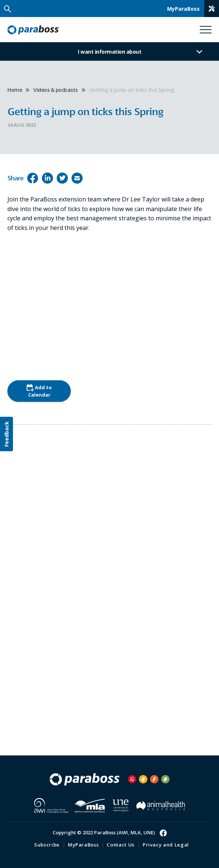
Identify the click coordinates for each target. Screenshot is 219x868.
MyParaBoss (83, 845)
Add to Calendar (39, 391)
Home (15, 90)
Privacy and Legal (166, 845)
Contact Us (121, 845)
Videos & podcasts (56, 90)
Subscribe (47, 845)
